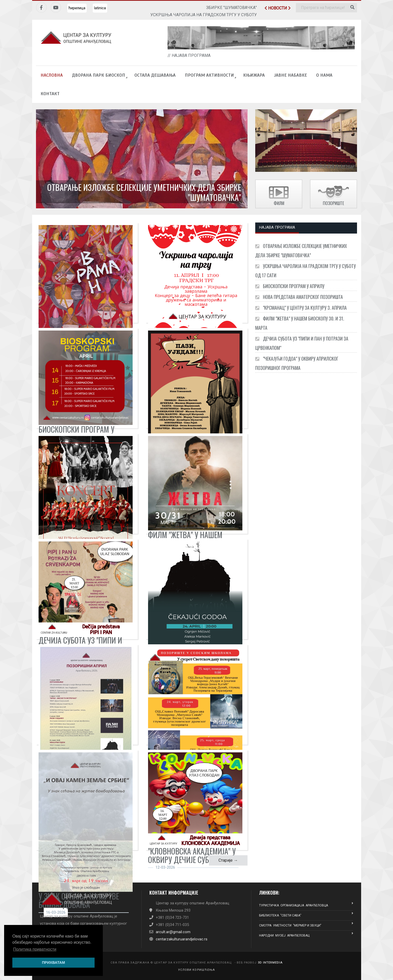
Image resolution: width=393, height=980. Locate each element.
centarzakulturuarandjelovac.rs (182, 939)
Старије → (228, 860)
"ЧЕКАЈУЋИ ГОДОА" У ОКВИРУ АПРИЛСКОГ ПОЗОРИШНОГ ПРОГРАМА (297, 363)
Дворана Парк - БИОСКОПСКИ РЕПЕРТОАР (318, 167)
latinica (100, 8)
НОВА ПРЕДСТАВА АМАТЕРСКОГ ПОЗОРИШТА (299, 297)
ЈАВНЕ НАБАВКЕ (290, 75)
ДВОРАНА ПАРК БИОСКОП (99, 75)
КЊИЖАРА (254, 75)
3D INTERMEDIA (270, 963)
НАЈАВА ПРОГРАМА (277, 227)
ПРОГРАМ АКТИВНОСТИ (209, 75)
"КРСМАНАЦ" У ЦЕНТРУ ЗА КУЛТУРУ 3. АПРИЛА (301, 308)
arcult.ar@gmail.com (173, 932)
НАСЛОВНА (52, 75)
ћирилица (77, 8)
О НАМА (324, 75)
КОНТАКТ (50, 94)
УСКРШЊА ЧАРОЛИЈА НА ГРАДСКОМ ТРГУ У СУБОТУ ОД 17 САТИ (305, 271)
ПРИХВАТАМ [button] (53, 963)
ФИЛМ (279, 203)
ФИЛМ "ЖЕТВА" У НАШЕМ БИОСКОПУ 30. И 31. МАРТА (300, 323)
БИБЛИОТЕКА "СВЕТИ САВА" (306, 915)
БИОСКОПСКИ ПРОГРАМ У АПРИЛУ (290, 286)
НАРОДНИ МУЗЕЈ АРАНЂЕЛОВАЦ (306, 935)
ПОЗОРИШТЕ (333, 203)
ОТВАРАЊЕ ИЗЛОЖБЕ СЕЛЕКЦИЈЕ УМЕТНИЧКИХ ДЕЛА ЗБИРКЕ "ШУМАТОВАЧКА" (144, 192)
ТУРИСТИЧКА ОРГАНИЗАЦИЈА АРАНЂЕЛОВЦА (306, 905)
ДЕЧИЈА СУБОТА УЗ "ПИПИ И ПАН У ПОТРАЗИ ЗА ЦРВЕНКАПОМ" (302, 343)
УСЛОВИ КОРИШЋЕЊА (197, 970)
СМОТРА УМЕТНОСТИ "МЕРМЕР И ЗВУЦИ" (306, 925)
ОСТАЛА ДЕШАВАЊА (155, 75)
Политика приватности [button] (35, 949)
